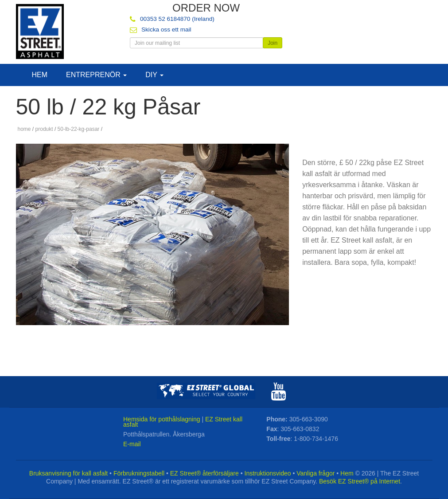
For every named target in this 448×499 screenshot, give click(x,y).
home (24, 129)
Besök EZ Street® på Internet (360, 481)
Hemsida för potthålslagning (162, 419)
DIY (154, 75)
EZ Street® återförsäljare (205, 473)
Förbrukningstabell (139, 473)
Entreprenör (96, 75)
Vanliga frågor (316, 473)
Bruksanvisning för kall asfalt (68, 473)
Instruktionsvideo (268, 473)
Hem (40, 75)
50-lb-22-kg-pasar (79, 129)
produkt (44, 129)
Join (273, 43)
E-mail (132, 444)
